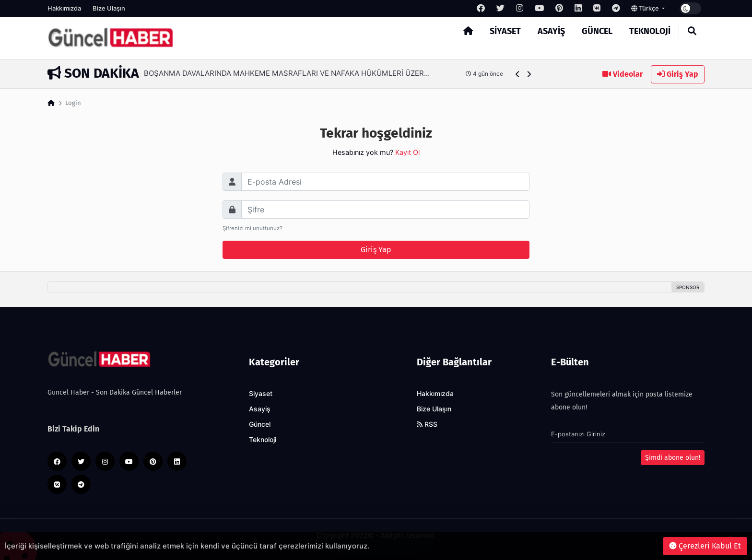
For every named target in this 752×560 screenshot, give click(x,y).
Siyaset (505, 31)
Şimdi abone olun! (673, 458)
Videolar (623, 74)
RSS (427, 424)
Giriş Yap (678, 74)
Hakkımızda (64, 8)
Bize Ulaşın (109, 8)
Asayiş (551, 31)
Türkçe (646, 8)
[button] (518, 74)
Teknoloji (650, 31)
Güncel (597, 31)
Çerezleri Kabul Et (705, 546)
